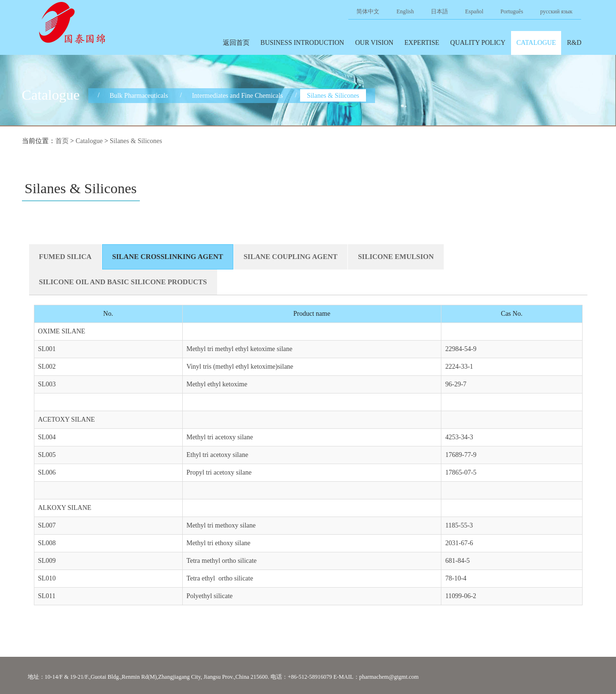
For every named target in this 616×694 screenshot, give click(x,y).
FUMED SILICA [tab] (65, 257)
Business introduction (302, 43)
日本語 (439, 11)
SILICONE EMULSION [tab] (396, 257)
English (405, 11)
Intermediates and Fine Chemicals (237, 95)
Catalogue (536, 43)
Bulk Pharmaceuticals (139, 95)
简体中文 (368, 11)
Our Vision (374, 43)
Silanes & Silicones (333, 95)
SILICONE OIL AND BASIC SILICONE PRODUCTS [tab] (123, 282)
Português (512, 11)
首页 (62, 141)
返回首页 (236, 43)
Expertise (422, 43)
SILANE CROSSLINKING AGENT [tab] (168, 257)
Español (474, 11)
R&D (574, 43)
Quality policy (478, 43)
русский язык (556, 11)
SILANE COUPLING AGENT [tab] (291, 257)
